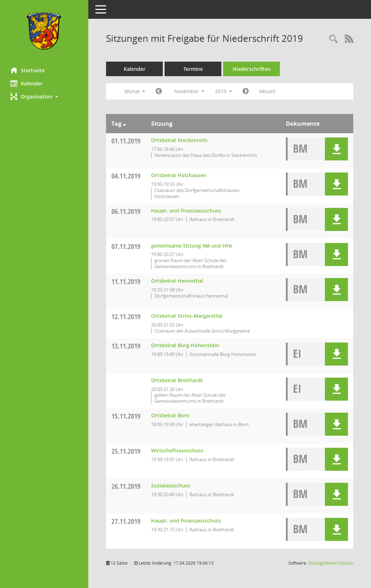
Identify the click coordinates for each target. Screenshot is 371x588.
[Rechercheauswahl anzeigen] (333, 39)
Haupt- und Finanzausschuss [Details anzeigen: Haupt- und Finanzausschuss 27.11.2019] (186, 521)
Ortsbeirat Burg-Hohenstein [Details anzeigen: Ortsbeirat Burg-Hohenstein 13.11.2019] (185, 345)
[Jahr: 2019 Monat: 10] (159, 91)
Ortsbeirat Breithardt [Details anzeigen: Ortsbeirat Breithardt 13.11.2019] (177, 380)
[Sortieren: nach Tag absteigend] (125, 124)
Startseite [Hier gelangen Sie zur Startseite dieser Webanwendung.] (28, 70)
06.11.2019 (126, 211)
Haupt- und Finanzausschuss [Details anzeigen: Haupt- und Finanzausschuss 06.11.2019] (186, 211)
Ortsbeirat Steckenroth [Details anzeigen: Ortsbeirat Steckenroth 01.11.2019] (180, 140)
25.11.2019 (126, 451)
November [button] (189, 91)
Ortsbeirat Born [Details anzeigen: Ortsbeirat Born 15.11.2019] (171, 415)
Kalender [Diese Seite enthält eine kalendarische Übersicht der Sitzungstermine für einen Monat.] (27, 83)
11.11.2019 (126, 281)
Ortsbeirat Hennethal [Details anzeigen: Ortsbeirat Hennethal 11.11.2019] (178, 281)
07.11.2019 (126, 246)
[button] (44, 97)
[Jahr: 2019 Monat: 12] (246, 91)
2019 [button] (224, 91)
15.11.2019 (126, 416)
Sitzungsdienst (331, 563)
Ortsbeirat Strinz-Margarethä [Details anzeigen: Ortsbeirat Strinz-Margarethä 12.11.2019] (187, 316)
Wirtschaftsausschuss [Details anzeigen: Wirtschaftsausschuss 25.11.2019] (178, 450)
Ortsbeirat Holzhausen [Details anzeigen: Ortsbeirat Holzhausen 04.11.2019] (179, 175)
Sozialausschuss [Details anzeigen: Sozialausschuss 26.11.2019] (171, 485)
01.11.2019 (126, 141)
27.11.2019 (126, 521)
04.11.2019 (126, 176)
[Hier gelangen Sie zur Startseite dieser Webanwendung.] (44, 31)
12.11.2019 (126, 316)
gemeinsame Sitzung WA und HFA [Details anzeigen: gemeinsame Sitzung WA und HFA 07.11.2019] (192, 246)
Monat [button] (135, 91)
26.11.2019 (126, 486)
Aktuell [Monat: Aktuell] (268, 91)
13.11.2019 (126, 346)
